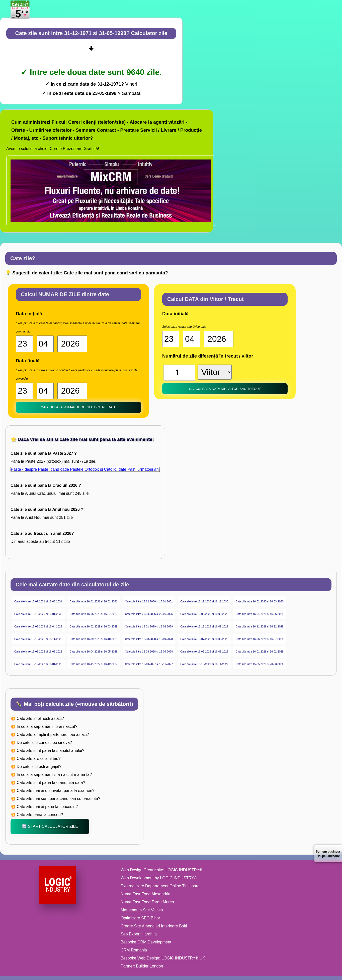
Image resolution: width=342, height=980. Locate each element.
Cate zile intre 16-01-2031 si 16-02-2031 (94, 601)
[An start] (72, 344)
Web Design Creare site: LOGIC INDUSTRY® (161, 870)
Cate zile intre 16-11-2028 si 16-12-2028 (260, 626)
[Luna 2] (45, 391)
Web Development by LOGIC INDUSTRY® (159, 878)
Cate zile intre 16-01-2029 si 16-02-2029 (149, 626)
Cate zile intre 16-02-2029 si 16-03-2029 (94, 626)
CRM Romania (134, 950)
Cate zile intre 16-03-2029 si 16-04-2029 (38, 626)
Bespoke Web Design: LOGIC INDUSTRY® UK (163, 958)
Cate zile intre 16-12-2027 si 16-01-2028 (38, 664)
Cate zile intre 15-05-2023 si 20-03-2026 (260, 664)
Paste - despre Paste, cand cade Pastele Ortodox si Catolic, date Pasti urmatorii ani (85, 469)
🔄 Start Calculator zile (50, 826)
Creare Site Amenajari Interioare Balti (154, 926)
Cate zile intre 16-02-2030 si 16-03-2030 (260, 601)
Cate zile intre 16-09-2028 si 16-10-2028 (94, 639)
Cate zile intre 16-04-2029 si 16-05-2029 (260, 614)
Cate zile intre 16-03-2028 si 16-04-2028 (149, 651)
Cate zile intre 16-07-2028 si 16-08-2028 (204, 639)
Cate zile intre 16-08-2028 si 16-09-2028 (149, 639)
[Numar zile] (179, 373)
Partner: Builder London (142, 966)
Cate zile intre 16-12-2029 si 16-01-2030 (38, 614)
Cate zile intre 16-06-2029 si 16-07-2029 (94, 614)
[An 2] (72, 391)
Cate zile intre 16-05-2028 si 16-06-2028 (38, 651)
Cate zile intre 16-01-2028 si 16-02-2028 (260, 651)
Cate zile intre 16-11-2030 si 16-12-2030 (204, 601)
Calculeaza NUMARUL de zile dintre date (78, 407)
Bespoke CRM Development (146, 942)
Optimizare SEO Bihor (140, 918)
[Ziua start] (24, 344)
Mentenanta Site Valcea (142, 910)
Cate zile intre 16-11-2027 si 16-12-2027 (94, 664)
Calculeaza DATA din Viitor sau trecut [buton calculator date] (225, 389)
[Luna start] (45, 344)
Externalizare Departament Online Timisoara (160, 886)
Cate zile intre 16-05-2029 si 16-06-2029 (204, 614)
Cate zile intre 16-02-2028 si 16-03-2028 (204, 651)
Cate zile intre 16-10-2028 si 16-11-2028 (38, 639)
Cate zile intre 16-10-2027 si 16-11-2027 (149, 664)
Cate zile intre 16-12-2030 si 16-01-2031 (149, 601)
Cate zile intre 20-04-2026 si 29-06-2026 (149, 614)
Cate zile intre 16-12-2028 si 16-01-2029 (204, 626)
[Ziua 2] (24, 391)
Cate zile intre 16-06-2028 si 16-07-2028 (260, 639)
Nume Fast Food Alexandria (145, 894)
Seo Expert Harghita (139, 934)
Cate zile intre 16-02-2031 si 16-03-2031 (38, 601)
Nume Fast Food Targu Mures (147, 902)
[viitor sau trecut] (215, 372)
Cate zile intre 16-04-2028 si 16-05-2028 (94, 651)
